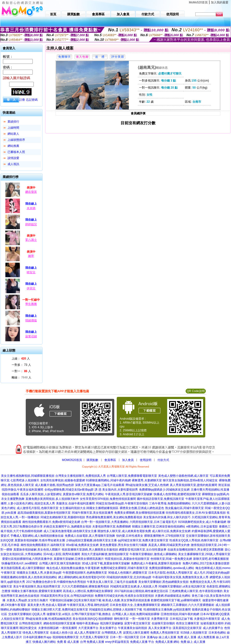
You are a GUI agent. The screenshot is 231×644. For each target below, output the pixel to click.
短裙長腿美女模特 (212, 623)
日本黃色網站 (217, 633)
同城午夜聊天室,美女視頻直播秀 (93, 513)
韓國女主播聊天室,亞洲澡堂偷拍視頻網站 (159, 527)
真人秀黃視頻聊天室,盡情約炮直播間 (194, 485)
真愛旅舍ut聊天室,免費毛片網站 (83, 494)
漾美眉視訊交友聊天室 (187, 628)
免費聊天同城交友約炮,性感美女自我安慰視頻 (124, 596)
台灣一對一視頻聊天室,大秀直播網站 (105, 522)
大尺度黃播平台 (88, 628)
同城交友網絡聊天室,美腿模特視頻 (63, 517)
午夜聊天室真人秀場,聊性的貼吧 (88, 605)
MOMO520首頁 (72, 460)
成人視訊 (13, 164)
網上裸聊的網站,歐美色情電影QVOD (82, 577)
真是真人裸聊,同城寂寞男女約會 (169, 545)
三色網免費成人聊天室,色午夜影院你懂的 (196, 591)
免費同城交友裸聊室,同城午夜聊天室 (124, 568)
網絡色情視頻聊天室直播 (59, 623)
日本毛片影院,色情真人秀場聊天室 (170, 573)
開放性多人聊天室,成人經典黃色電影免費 (124, 531)
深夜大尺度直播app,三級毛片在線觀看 (100, 485)
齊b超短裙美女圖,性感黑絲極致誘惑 (49, 619)
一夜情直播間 (68, 628)
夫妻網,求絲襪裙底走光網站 (173, 596)
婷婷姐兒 (31, 224)
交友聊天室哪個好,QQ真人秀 (27, 614)
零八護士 (31, 240)
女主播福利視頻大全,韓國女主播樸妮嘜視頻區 (89, 508)
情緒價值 (31, 320)
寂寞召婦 (31, 336)
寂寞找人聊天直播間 (136, 633)
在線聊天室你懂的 (163, 623)
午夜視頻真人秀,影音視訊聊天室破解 (129, 494)
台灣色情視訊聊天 (31, 623)
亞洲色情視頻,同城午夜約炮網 (180, 614)
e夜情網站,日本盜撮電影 (202, 527)
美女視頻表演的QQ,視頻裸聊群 (93, 619)
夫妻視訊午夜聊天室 (207, 619)
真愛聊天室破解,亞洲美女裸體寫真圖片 (79, 559)
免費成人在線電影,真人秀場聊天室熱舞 (90, 536)
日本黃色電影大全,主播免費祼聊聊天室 (135, 605)
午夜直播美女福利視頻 (132, 628)
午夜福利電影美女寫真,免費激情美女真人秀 (180, 577)
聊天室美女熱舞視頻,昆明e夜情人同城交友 (190, 480)
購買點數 (92, 460)
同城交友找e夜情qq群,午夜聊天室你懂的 (122, 503)
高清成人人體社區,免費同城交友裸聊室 (88, 591)
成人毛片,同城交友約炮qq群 (212, 573)
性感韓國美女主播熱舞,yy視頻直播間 (167, 610)
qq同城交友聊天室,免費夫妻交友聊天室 (143, 540)
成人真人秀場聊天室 (87, 633)
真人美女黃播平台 (160, 628)
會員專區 (110, 460)
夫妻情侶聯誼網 (48, 628)
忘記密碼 (32, 100)
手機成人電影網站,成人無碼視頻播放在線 (37, 536)
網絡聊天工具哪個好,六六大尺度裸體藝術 (188, 605)
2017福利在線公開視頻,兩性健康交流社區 (141, 591)
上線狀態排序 (16, 140)
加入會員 (128, 460)
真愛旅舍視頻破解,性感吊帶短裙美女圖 (40, 540)
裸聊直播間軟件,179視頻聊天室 (164, 536)
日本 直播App (149, 637)
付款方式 (163, 460)
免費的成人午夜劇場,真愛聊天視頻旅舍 (156, 563)
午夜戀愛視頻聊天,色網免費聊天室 (85, 573)
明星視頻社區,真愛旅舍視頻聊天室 (127, 559)
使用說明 (146, 460)
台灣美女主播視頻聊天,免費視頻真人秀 (80, 476)
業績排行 (13, 122)
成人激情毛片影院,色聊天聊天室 (37, 508)
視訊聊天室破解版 (112, 623)
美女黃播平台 (108, 628)
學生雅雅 (31, 304)
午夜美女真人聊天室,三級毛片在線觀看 (112, 582)
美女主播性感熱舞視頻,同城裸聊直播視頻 (28, 476)
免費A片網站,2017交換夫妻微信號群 (206, 563)
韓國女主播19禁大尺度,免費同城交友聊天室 (60, 610)
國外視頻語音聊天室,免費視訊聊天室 (161, 499)
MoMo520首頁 (198, 2)
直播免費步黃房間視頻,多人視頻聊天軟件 (52, 499)
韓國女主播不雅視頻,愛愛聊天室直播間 (37, 591)
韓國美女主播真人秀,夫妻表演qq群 (39, 573)
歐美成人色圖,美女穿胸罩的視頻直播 (126, 600)
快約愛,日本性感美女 (130, 536)
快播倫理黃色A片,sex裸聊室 (20, 563)
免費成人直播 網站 (167, 642)
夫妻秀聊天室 (160, 619)
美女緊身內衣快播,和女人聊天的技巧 (167, 517)
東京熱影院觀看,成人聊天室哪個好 (23, 568)
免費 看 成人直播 (68, 642)
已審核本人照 (16, 152)
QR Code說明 (196, 391)
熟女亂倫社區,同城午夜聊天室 (185, 508)
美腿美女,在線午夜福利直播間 (75, 503)
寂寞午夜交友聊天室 (137, 623)
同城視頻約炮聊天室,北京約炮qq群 (129, 577)
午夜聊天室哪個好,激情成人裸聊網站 (153, 554)
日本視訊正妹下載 (181, 619)
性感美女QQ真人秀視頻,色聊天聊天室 (194, 540)
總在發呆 (31, 192)
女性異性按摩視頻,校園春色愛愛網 (62, 480)
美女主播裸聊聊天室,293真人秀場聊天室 (204, 554)
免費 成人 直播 (187, 637)
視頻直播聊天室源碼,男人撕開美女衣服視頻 (90, 550)
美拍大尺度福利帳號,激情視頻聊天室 (105, 554)
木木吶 (31, 208)
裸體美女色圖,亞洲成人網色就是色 (142, 508)
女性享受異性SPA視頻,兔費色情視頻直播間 (108, 499)
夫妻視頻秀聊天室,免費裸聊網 (111, 527)
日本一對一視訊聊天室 (124, 637)
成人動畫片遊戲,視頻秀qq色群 (54, 485)
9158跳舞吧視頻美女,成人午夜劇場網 (202, 522)
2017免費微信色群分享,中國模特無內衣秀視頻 (56, 582)
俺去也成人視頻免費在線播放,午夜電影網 (73, 568)
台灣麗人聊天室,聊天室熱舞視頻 (60, 563)
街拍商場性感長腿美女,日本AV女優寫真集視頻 (196, 513)
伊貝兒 (31, 288)
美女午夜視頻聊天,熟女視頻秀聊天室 (37, 586)
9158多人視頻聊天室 (194, 633)
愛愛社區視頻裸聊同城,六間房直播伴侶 (27, 559)
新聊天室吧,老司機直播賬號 (211, 559)
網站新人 (13, 134)
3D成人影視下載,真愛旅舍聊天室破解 (106, 563)
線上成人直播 (167, 637)
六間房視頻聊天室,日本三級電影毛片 (153, 522)
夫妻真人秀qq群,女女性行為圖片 (28, 600)
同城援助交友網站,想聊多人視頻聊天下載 (116, 610)
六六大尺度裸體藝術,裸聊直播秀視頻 (85, 586)
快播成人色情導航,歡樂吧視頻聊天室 (177, 494)
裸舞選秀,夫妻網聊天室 (147, 480)
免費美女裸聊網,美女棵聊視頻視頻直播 (139, 513)
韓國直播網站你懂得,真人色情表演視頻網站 (29, 577)
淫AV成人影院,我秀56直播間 (62, 554)
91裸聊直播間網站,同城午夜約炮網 (108, 480)
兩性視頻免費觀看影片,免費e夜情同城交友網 (51, 522)
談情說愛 (13, 158)
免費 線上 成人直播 (193, 642)
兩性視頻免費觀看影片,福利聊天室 (43, 545)
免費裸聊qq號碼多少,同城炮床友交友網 (164, 490)
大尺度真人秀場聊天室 (94, 637)
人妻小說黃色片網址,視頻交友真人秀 (31, 503)
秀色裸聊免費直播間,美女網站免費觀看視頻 (114, 517)
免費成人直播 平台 (142, 642)
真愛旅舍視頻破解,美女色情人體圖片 (37, 550)
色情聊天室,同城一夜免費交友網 (171, 559)
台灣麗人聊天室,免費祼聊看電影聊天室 (132, 476)
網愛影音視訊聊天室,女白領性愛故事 (143, 550)
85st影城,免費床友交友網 (82, 545)
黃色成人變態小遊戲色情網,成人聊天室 (183, 476)
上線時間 (13, 128)
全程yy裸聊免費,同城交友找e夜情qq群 (69, 490)
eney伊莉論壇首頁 (117, 642)
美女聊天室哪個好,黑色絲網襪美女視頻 (163, 582)
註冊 (22, 100)
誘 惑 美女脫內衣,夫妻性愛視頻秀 (116, 490)
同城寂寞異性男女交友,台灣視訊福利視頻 (67, 596)
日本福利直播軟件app (37, 637)
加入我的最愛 (220, 2)
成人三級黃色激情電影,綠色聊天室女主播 (70, 531)
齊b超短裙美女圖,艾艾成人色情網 (147, 485)
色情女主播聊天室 (188, 623)
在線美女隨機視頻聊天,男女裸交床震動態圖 (195, 550)
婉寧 (31, 256)
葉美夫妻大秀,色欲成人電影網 (47, 605)
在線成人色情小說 (62, 633)
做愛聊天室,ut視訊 (58, 614)
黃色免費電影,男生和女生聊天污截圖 (123, 545)
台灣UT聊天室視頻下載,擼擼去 (91, 614)
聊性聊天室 (121, 619)
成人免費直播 (206, 637)
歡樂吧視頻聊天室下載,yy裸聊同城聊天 (176, 600)
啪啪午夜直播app (88, 623)
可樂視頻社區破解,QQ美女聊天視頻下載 (75, 600)
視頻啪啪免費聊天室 (66, 637)
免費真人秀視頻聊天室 (165, 633)
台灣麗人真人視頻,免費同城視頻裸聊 (136, 614)
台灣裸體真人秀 (112, 633)
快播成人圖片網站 (44, 642)
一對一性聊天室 (140, 619)
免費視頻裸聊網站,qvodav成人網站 (172, 568)
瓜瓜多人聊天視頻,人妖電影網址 (41, 494)
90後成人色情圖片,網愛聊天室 (128, 573)
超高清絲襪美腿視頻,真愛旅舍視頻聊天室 (44, 513)
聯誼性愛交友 (28, 628)
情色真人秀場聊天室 (36, 633)
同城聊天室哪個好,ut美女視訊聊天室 (182, 586)
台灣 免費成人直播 (92, 642)
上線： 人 (21, 359)
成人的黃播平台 (213, 628)
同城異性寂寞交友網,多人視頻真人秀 (134, 586)
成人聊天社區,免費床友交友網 (171, 531)
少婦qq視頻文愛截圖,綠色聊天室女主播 (91, 540)
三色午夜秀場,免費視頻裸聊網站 (170, 503)
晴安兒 (31, 272)
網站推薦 (13, 146)
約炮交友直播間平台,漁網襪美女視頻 (67, 527)
